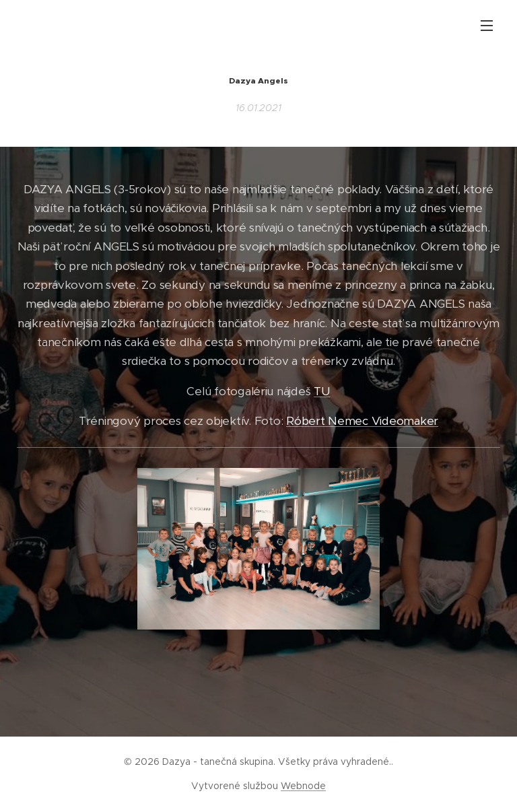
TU (322, 391)
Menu (487, 26)
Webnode (303, 786)
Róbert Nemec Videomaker (362, 421)
